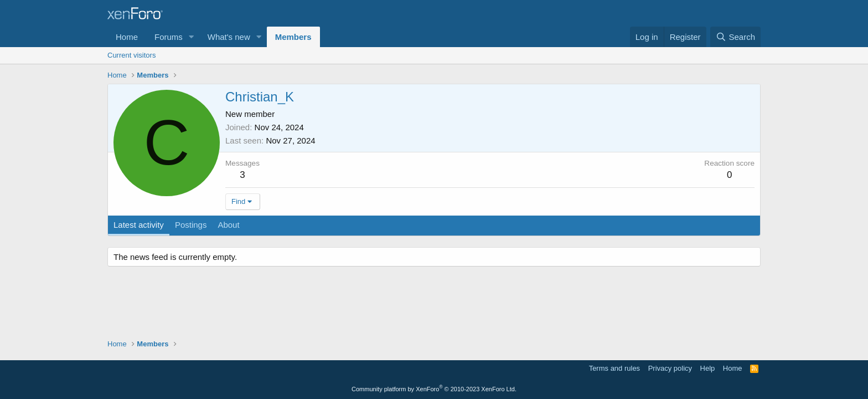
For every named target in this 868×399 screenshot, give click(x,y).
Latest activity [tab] (139, 225)
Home (127, 37)
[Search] (735, 37)
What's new (229, 37)
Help (708, 368)
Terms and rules (614, 368)
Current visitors (131, 55)
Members (293, 37)
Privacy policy (670, 368)
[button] (192, 37)
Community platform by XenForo (434, 389)
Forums (169, 37)
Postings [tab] (191, 225)
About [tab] (228, 225)
